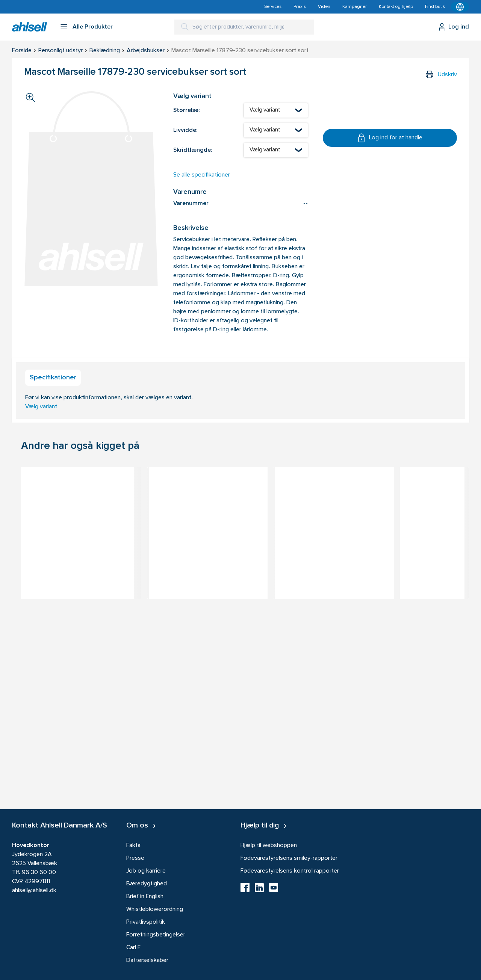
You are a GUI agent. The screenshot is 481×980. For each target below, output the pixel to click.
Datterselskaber (147, 960)
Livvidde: (185, 130)
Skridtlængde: (193, 150)
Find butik (435, 7)
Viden (324, 7)
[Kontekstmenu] (460, 7)
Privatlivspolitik (146, 922)
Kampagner (355, 7)
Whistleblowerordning (155, 909)
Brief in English (145, 897)
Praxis (300, 7)
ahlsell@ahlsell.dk (34, 891)
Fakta (133, 846)
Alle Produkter (93, 27)
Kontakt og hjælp (396, 7)
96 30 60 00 (39, 873)
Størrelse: (186, 110)
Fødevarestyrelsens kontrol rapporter (290, 871)
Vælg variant (41, 407)
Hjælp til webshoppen (269, 846)
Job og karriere (146, 871)
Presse (135, 858)
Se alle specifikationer (202, 175)
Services (273, 7)
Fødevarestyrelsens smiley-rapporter (289, 858)
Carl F (133, 948)
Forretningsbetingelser (156, 935)
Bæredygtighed (147, 884)
